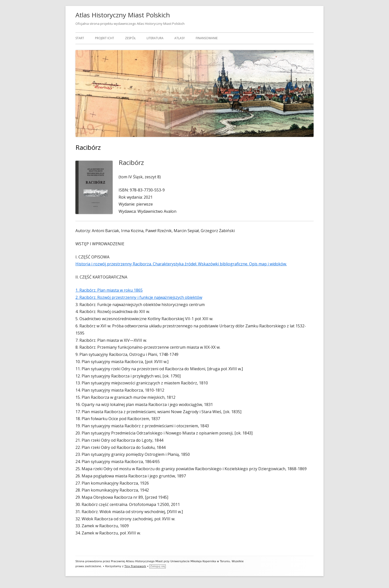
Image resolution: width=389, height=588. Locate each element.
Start (80, 38)
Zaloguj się (158, 566)
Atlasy (180, 38)
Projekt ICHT (105, 38)
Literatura (155, 38)
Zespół (130, 38)
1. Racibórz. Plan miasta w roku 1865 (109, 290)
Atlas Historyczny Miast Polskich (123, 15)
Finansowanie (207, 38)
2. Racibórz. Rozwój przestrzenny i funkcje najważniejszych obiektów (139, 297)
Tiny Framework (135, 566)
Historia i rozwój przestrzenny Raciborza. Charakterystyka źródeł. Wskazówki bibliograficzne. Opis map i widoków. (181, 264)
